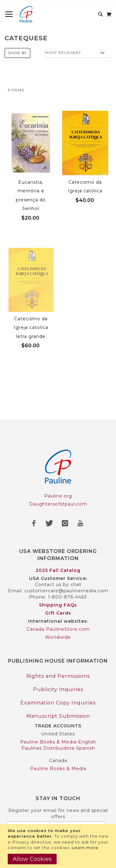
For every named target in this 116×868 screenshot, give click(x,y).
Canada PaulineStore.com (58, 629)
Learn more (85, 848)
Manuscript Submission (58, 716)
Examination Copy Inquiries (58, 703)
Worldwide (58, 637)
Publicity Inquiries (58, 689)
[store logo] (26, 14)
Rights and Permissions (58, 676)
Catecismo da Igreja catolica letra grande (31, 328)
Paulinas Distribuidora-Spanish (58, 748)
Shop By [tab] (17, 53)
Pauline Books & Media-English (58, 742)
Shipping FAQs (58, 605)
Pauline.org (58, 496)
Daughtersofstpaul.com (58, 504)
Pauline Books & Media (58, 769)
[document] (59, 846)
